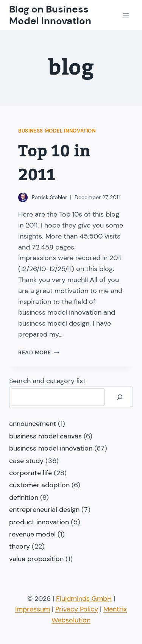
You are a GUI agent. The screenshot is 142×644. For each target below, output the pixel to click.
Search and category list (47, 381)
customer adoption (39, 485)
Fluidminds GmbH (84, 599)
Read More (39, 352)
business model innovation (57, 131)
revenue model (32, 534)
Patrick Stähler (49, 197)
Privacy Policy (77, 609)
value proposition (36, 559)
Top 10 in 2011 (54, 163)
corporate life (30, 473)
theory (20, 546)
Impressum (33, 609)
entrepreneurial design (44, 510)
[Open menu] (126, 15)
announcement (33, 424)
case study (26, 461)
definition (24, 497)
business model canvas (45, 436)
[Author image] (23, 197)
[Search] (120, 397)
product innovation (39, 522)
